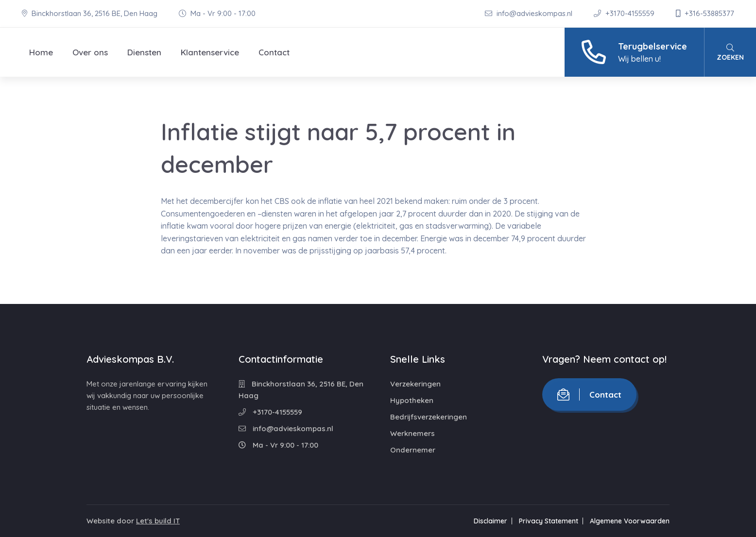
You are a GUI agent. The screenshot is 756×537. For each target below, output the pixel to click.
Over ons (90, 52)
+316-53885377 (705, 13)
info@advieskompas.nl (530, 13)
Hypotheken (412, 400)
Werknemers (412, 433)
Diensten (144, 52)
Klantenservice (210, 52)
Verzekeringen (415, 384)
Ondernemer (413, 450)
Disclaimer (490, 521)
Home (41, 52)
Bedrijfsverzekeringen (429, 417)
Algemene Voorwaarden (630, 521)
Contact (274, 52)
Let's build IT (158, 521)
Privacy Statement (549, 521)
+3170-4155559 (625, 13)
